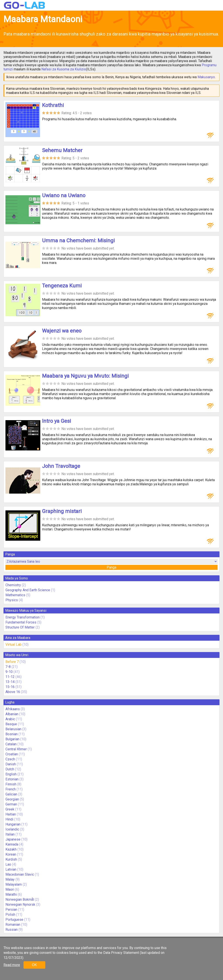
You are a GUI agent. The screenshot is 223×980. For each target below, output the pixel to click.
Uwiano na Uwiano (64, 195)
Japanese (13, 839)
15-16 (10, 687)
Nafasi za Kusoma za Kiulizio (64, 69)
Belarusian (13, 729)
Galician (11, 794)
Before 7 (12, 662)
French (11, 789)
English (11, 774)
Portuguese (14, 920)
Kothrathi (53, 105)
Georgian (12, 799)
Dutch (10, 769)
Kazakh (11, 849)
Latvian (11, 869)
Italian (10, 834)
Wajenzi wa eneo (62, 331)
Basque (11, 724)
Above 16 (13, 692)
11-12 (10, 677)
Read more (12, 965)
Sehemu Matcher (62, 150)
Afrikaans (13, 709)
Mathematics (15, 595)
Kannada (12, 844)
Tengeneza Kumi (62, 286)
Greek (10, 809)
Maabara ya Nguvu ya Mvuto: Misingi (85, 376)
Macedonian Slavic (20, 874)
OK (34, 965)
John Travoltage (61, 466)
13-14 (10, 682)
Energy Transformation (23, 617)
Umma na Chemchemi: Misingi (78, 241)
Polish (10, 915)
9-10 (9, 672)
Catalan (11, 744)
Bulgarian (12, 739)
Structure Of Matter (20, 627)
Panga (111, 567)
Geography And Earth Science (28, 590)
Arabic (10, 719)
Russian (12, 930)
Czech (10, 759)
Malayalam (14, 884)
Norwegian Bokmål (20, 899)
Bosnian (12, 734)
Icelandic (12, 829)
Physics (12, 600)
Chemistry (13, 585)
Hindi (9, 819)
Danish (11, 764)
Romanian (13, 925)
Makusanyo (206, 77)
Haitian (11, 814)
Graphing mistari (62, 511)
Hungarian (13, 824)
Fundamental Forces (21, 622)
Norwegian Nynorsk (20, 904)
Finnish (11, 784)
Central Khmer (16, 749)
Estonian (12, 779)
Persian (11, 910)
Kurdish (11, 859)
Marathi (11, 894)
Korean (11, 854)
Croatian (12, 754)
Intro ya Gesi (57, 421)
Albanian (12, 714)
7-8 (8, 667)
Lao (8, 864)
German (11, 804)
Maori (10, 889)
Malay (10, 879)
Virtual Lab (14, 645)
